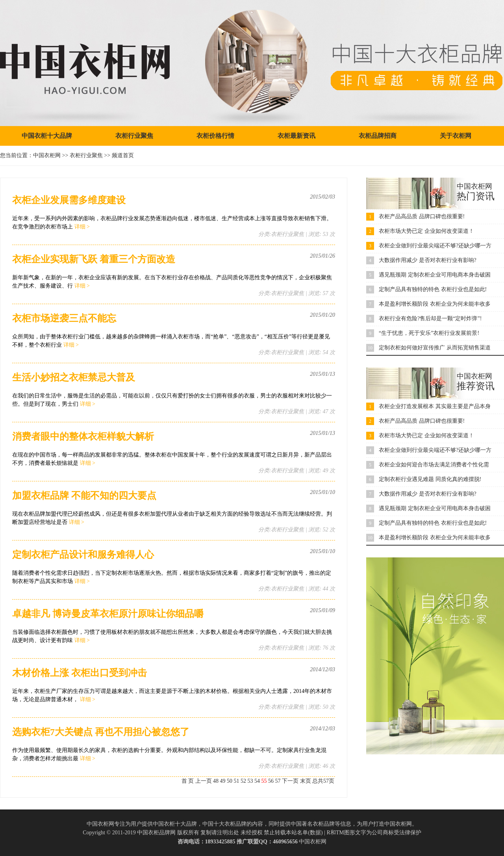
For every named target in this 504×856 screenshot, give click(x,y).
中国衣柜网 (47, 155)
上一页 (204, 781)
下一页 (290, 781)
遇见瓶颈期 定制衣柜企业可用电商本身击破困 (435, 275)
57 (278, 781)
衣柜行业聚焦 (134, 136)
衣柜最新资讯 (296, 136)
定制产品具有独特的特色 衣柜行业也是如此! (433, 289)
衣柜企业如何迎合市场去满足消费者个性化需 (434, 465)
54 (257, 781)
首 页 (188, 781)
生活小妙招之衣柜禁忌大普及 (74, 377)
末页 (306, 781)
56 (271, 781)
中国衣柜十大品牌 (47, 136)
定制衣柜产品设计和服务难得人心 (83, 555)
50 (230, 781)
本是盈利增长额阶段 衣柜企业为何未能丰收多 (435, 304)
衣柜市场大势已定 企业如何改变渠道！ (426, 231)
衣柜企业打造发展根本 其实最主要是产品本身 (435, 406)
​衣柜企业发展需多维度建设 (69, 200)
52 (243, 781)
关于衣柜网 (456, 136)
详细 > (82, 227)
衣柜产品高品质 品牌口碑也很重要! (422, 216)
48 (216, 781)
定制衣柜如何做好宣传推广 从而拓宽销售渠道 (435, 348)
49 (223, 781)
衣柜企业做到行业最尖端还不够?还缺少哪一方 (435, 246)
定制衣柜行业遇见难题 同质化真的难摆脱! (430, 479)
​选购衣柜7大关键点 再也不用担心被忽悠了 (101, 732)
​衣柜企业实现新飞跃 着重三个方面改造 (94, 259)
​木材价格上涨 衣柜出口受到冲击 (80, 673)
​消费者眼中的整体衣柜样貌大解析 (83, 436)
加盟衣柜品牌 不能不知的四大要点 (84, 496)
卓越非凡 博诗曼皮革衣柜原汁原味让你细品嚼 (108, 614)
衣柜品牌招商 (378, 136)
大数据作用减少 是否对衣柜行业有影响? (428, 260)
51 (237, 781)
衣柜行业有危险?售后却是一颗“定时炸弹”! (430, 318)
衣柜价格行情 (215, 136)
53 (250, 781)
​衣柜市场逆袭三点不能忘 (64, 318)
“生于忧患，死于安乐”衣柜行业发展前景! (429, 333)
